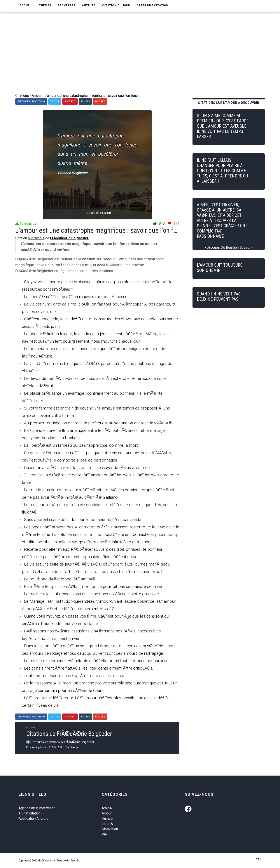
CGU (258, 859)
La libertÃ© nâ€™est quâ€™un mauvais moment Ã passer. (77, 297)
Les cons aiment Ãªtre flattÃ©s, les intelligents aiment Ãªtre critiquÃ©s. (89, 668)
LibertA (107, 824)
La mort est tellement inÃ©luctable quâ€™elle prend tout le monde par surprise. (97, 661)
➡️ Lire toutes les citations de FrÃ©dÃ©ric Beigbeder (60, 742)
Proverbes (66, 5)
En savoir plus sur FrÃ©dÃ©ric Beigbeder (52, 747)
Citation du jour (116, 5)
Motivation (110, 829)
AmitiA (107, 808)
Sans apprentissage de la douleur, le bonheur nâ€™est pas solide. (83, 520)
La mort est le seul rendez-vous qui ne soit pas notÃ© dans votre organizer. (92, 594)
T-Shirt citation (30, 813)
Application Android (33, 819)
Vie (104, 834)
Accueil (26, 5)
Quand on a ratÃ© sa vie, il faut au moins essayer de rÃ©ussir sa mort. (88, 468)
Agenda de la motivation (37, 808)
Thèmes (45, 5)
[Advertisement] (140, 60)
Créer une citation (153, 5)
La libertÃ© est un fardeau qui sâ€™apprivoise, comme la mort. (81, 445)
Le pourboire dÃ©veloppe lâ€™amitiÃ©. (60, 579)
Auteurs (89, 5)
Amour (107, 813)
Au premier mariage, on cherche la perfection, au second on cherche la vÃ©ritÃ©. (98, 423)
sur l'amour (36, 238)
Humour (108, 819)
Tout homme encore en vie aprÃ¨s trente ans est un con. (75, 676)
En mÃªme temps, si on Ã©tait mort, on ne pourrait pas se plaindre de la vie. (93, 586)
